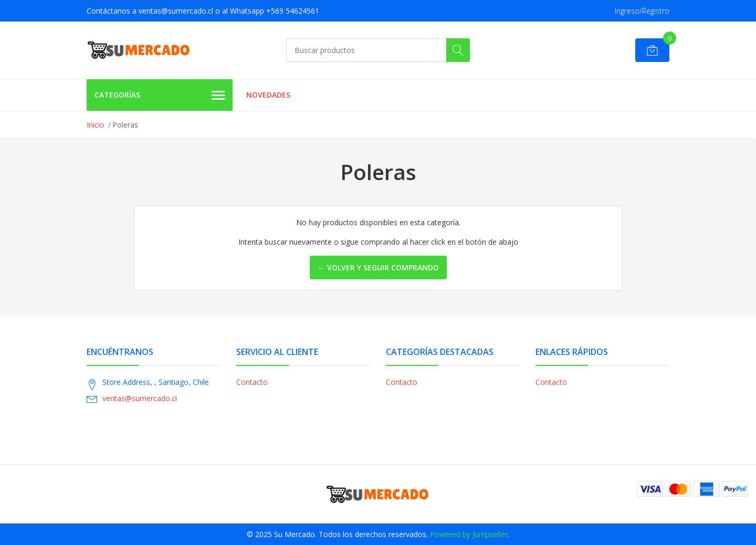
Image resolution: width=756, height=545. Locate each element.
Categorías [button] (160, 96)
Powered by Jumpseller (469, 534)
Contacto (252, 382)
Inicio (96, 125)
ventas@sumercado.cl (140, 398)
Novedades (268, 95)
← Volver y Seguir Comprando (378, 268)
